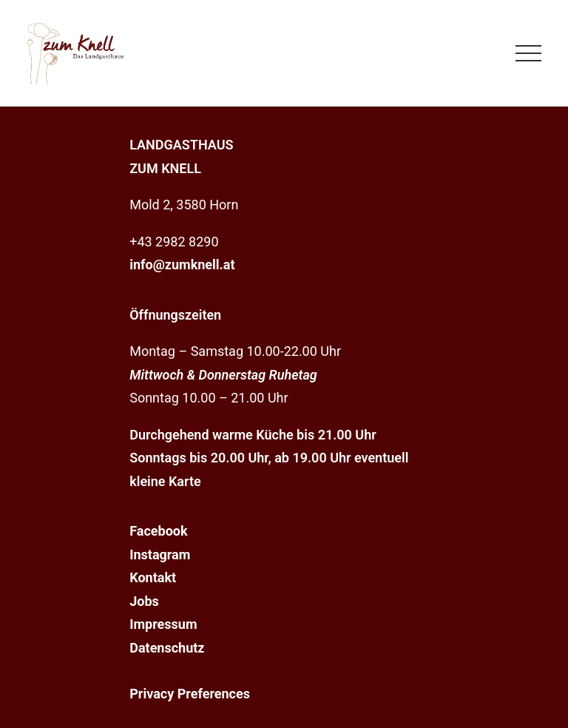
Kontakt (153, 577)
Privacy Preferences (190, 694)
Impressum (163, 624)
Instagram (160, 555)
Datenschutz (167, 648)
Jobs (144, 601)
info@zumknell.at (182, 264)
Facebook (158, 531)
